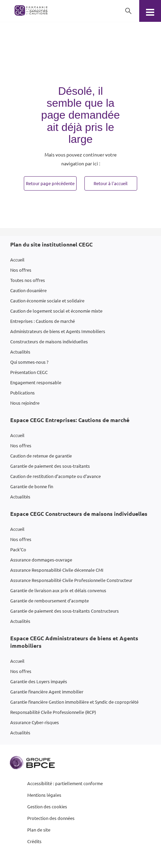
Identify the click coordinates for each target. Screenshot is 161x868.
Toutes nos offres (28, 280)
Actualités (20, 352)
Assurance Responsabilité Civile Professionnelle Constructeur (71, 580)
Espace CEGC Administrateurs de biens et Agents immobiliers (74, 642)
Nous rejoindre (25, 403)
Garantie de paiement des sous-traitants (50, 466)
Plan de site (39, 830)
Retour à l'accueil (111, 183)
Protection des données (51, 818)
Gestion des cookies (47, 806)
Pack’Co (18, 549)
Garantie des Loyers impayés (39, 681)
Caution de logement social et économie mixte (56, 311)
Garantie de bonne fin (32, 486)
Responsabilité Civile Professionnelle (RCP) (53, 712)
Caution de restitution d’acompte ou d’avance (55, 476)
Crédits (34, 841)
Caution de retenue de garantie (41, 456)
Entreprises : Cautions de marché (43, 321)
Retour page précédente (50, 183)
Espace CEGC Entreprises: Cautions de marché (70, 420)
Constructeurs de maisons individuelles (49, 341)
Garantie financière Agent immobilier (47, 692)
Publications (22, 393)
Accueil (17, 260)
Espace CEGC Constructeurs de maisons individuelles (79, 514)
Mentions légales (44, 795)
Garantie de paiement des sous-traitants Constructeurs (65, 611)
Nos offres (21, 270)
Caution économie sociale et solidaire (47, 301)
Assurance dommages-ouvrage (41, 560)
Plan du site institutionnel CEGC (51, 244)
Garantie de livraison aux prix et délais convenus (58, 590)
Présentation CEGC (29, 372)
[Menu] (150, 11)
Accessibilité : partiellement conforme (65, 783)
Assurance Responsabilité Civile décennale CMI (57, 570)
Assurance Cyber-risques (35, 722)
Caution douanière (28, 290)
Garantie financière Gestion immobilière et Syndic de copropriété (74, 702)
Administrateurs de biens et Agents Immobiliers (58, 331)
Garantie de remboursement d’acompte (50, 601)
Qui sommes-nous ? (29, 362)
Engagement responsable (36, 382)
